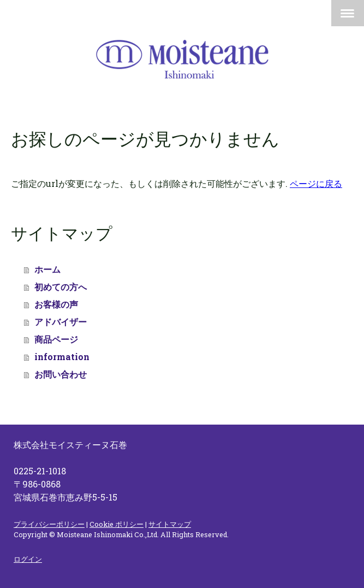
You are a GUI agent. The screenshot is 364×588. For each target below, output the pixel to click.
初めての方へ (61, 287)
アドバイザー (61, 322)
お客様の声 (56, 304)
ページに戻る (316, 183)
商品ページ (56, 339)
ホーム (47, 269)
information (62, 357)
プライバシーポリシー (49, 524)
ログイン (28, 559)
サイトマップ (170, 524)
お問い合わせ (61, 374)
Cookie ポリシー (117, 524)
